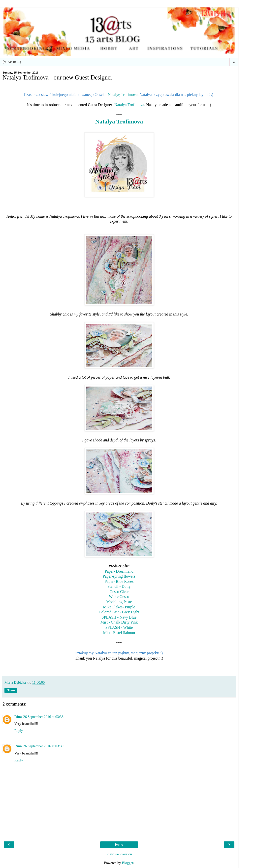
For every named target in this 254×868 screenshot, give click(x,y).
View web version (119, 854)
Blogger (127, 863)
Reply (19, 731)
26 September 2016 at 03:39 (43, 746)
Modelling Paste (119, 602)
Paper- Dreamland (119, 571)
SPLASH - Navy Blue (119, 617)
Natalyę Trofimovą (123, 95)
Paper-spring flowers (119, 576)
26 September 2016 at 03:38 (43, 717)
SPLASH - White (119, 627)
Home (119, 845)
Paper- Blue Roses (119, 581)
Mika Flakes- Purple (119, 607)
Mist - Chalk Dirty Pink (119, 622)
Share (11, 690)
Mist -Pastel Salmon (119, 633)
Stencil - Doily (119, 586)
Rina (18, 717)
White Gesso (119, 597)
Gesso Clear (119, 592)
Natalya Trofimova (129, 105)
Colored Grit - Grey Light (119, 612)
